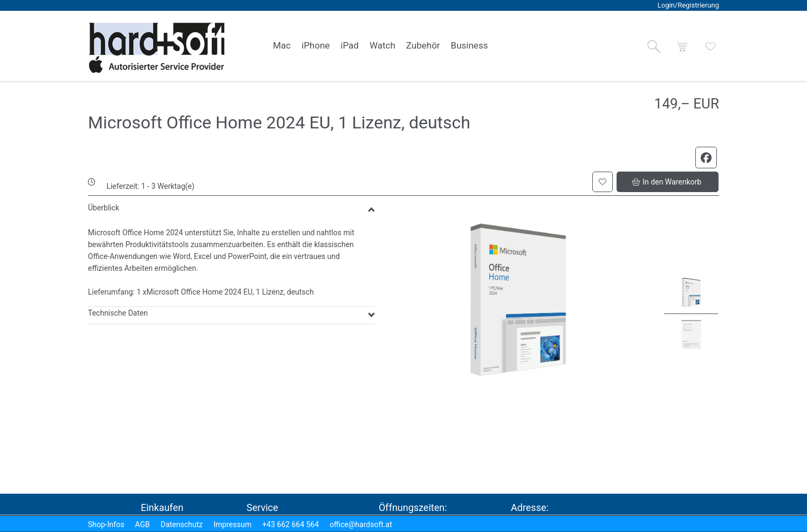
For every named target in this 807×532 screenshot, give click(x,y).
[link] (282, 46)
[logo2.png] (157, 48)
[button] (654, 46)
